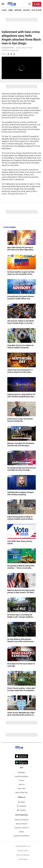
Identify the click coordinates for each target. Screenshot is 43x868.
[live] (37, 4)
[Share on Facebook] (8, 54)
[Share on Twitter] (11, 54)
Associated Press (8, 48)
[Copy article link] (14, 54)
